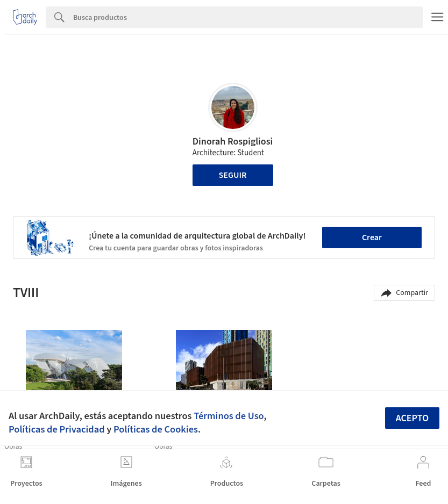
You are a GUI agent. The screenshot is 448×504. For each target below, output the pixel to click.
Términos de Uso (229, 416)
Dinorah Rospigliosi (233, 142)
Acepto (413, 418)
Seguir (233, 175)
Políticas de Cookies (156, 429)
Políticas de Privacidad (57, 429)
